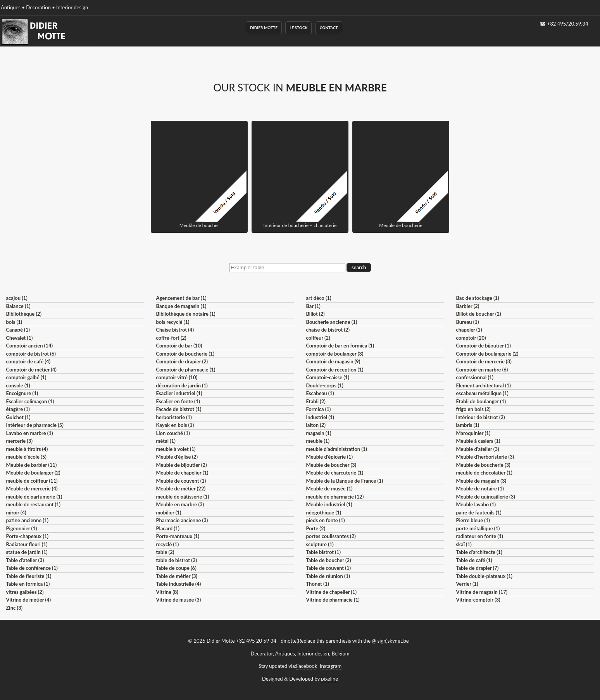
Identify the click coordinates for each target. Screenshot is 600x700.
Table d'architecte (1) (479, 552)
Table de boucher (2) (328, 560)
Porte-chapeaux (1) (27, 536)
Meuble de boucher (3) (331, 465)
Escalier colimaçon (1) (30, 401)
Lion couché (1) (173, 433)
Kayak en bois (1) (175, 425)
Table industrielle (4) (178, 584)
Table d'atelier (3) (25, 560)
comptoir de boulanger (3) (334, 354)
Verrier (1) (467, 584)
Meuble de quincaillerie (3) (485, 497)
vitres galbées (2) (25, 592)
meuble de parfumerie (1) (34, 497)
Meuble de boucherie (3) (483, 465)
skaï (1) (464, 544)
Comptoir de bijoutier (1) (483, 346)
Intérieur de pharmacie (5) (34, 425)
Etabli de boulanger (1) (481, 401)
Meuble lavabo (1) (476, 504)
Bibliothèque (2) (24, 314)
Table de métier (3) (177, 576)
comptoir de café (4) (28, 361)
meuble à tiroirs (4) (27, 449)
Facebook (307, 666)
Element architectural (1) (483, 385)
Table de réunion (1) (328, 576)
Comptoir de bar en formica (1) (340, 346)
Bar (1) (313, 306)
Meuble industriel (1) (329, 504)
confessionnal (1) (475, 377)
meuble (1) (318, 441)
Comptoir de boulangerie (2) (487, 354)
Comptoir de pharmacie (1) (185, 370)
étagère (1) (18, 409)
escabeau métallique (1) (482, 393)
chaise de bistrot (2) (328, 330)
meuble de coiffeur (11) (32, 481)
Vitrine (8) (167, 592)
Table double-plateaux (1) (484, 576)
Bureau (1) (467, 322)
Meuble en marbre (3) (180, 504)
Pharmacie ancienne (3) (182, 520)
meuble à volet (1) (176, 449)
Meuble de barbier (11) (31, 465)
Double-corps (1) (324, 385)
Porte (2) (316, 528)
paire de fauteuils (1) (478, 513)
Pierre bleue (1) (473, 520)
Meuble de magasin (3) (481, 481)
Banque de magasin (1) (181, 306)
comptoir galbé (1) (26, 377)
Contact (329, 28)
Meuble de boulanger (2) (33, 473)
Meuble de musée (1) (329, 488)
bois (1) (14, 322)
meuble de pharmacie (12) (335, 497)
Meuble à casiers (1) (478, 441)
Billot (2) (315, 314)
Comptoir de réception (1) (334, 370)
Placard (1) (168, 528)
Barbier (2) (467, 306)
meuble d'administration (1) (336, 449)
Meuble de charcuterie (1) (334, 473)
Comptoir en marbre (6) (482, 370)
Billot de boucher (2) (478, 314)
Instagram (331, 666)
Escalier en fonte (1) (178, 401)
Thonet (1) (317, 584)
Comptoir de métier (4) (31, 370)
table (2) (165, 552)
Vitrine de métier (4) (28, 600)
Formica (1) (318, 409)
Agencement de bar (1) (181, 298)
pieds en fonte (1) (325, 520)
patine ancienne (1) (27, 520)
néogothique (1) (323, 513)
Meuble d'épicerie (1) (329, 457)
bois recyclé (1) (172, 322)
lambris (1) (467, 425)
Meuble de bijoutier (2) (181, 465)
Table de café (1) (474, 560)
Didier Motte (264, 28)
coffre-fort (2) (171, 338)
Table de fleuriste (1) (28, 576)
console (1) (18, 385)
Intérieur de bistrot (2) (480, 417)
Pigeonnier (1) (21, 528)
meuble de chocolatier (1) (484, 473)
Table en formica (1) (28, 584)
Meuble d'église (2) (177, 457)
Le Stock (298, 28)
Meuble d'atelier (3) (477, 449)
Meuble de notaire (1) (480, 488)
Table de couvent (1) (328, 568)
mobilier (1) (168, 513)
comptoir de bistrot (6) (31, 354)
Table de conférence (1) (32, 568)
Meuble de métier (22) (181, 488)
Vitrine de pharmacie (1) (333, 600)
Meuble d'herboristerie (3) (485, 457)
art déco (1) (318, 298)
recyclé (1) (167, 544)
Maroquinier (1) (473, 433)
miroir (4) (16, 513)
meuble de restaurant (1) (33, 504)
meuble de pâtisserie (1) (182, 497)
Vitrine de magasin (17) (482, 592)
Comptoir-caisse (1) (328, 377)
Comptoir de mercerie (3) (484, 361)
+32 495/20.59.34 (568, 24)
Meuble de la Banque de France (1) (344, 481)
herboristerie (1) (174, 417)
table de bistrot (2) (176, 560)
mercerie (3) (19, 441)
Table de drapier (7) (477, 568)
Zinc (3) (14, 608)
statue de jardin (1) (27, 552)
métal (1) (166, 441)
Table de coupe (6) (176, 568)
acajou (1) (16, 298)
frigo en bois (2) (473, 409)
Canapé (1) (18, 330)
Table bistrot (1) (323, 552)
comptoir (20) (471, 338)
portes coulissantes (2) (331, 536)
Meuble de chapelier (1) (182, 473)
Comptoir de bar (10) (179, 346)
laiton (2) (316, 425)
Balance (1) (18, 306)
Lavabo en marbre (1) (29, 433)
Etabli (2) (316, 401)
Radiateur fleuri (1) (27, 544)
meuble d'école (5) (26, 457)
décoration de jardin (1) (182, 385)
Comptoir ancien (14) (29, 346)
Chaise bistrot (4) (175, 330)
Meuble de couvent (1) (181, 481)
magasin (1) (318, 433)
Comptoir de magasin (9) (333, 361)
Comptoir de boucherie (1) (185, 354)
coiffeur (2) (318, 338)
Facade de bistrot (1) (178, 409)
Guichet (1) (18, 417)
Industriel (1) (320, 417)
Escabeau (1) (320, 393)
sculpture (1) (320, 544)
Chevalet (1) (19, 338)
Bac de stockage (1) (477, 298)
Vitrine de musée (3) (178, 600)
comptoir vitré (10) (177, 377)
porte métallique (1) (478, 528)
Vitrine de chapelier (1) (331, 592)
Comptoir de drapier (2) (182, 361)
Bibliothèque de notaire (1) (185, 314)
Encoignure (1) (22, 393)
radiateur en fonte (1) (479, 536)
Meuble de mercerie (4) (32, 488)
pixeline (329, 679)
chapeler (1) (469, 330)
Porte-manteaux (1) (178, 536)
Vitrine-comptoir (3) (478, 600)
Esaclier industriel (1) (179, 393)
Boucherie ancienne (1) (331, 322)
